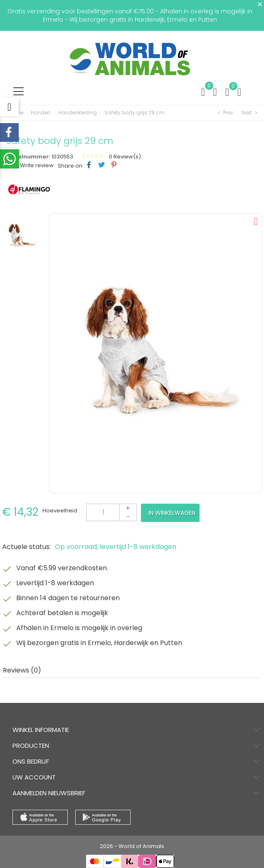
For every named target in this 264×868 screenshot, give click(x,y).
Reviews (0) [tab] (22, 670)
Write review (36, 165)
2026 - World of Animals (132, 846)
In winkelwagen (172, 513)
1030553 (62, 157)
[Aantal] (111, 512)
